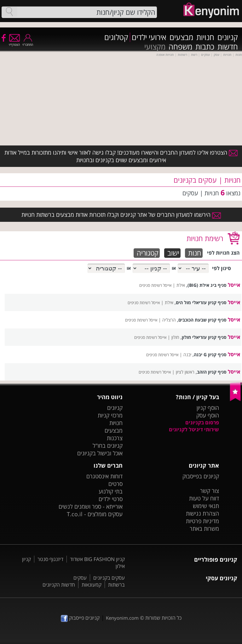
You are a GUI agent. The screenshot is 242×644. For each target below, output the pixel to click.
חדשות (228, 47)
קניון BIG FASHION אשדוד (97, 559)
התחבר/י (28, 42)
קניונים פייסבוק (80, 618)
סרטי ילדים (111, 499)
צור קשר (210, 491)
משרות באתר (204, 529)
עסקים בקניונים (109, 578)
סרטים (115, 484)
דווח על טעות (204, 498)
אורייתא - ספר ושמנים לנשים (91, 506)
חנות (195, 253)
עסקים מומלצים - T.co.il (95, 514)
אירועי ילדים (149, 37)
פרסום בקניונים (202, 422)
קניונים (228, 37)
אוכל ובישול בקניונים (100, 453)
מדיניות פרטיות (202, 521)
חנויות (205, 37)
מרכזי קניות (110, 415)
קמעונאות (92, 585)
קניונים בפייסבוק (201, 476)
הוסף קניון (208, 408)
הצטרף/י (14, 42)
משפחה (180, 47)
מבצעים (181, 37)
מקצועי (155, 47)
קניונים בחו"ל (108, 446)
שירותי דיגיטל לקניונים (194, 429)
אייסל (234, 285)
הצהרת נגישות (202, 513)
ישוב (173, 253)
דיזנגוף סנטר (50, 559)
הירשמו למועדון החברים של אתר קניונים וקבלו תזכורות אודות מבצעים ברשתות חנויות (121, 215)
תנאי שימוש (206, 506)
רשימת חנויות (205, 238)
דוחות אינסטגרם (104, 476)
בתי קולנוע (111, 491)
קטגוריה (148, 253)
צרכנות (115, 438)
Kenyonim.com (122, 618)
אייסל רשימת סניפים (155, 285)
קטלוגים (116, 37)
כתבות (205, 47)
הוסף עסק (208, 415)
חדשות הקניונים (59, 585)
